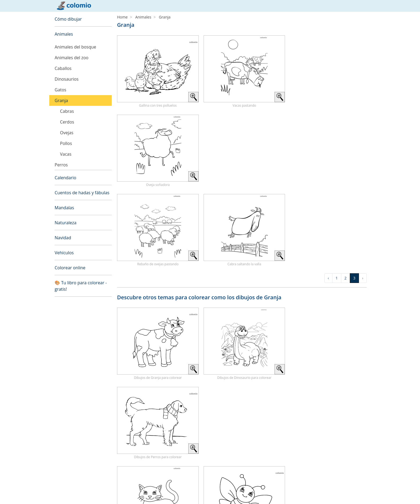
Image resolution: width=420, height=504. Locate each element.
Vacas (66, 154)
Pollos (66, 143)
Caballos (63, 68)
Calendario (65, 178)
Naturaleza (65, 223)
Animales (64, 34)
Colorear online (70, 268)
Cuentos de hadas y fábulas (82, 193)
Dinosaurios (67, 79)
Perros (61, 165)
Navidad (63, 238)
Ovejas (67, 133)
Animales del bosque (75, 47)
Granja (61, 100)
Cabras (67, 111)
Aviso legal (64, 486)
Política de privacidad (73, 493)
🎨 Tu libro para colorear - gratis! (81, 286)
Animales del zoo (72, 58)
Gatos (60, 90)
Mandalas (64, 208)
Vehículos (64, 253)
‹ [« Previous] (328, 199)
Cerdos (67, 122)
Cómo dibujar (68, 19)
